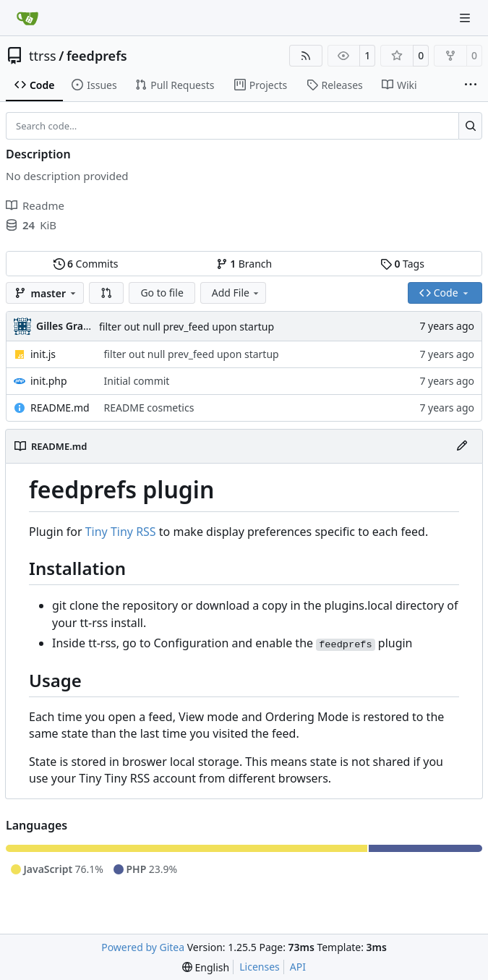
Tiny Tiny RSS (121, 532)
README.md (60, 408)
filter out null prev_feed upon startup (187, 327)
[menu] (206, 967)
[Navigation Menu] (466, 18)
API (298, 967)
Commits (86, 264)
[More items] (471, 85)
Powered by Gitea (143, 947)
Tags (402, 264)
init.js (43, 354)
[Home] (27, 18)
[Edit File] (462, 446)
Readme (35, 205)
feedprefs (97, 56)
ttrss (43, 56)
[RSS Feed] (306, 56)
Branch (244, 264)
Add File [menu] (236, 293)
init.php (49, 381)
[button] (106, 293)
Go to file (162, 293)
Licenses (260, 967)
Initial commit (137, 381)
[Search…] (470, 126)
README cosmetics (149, 408)
